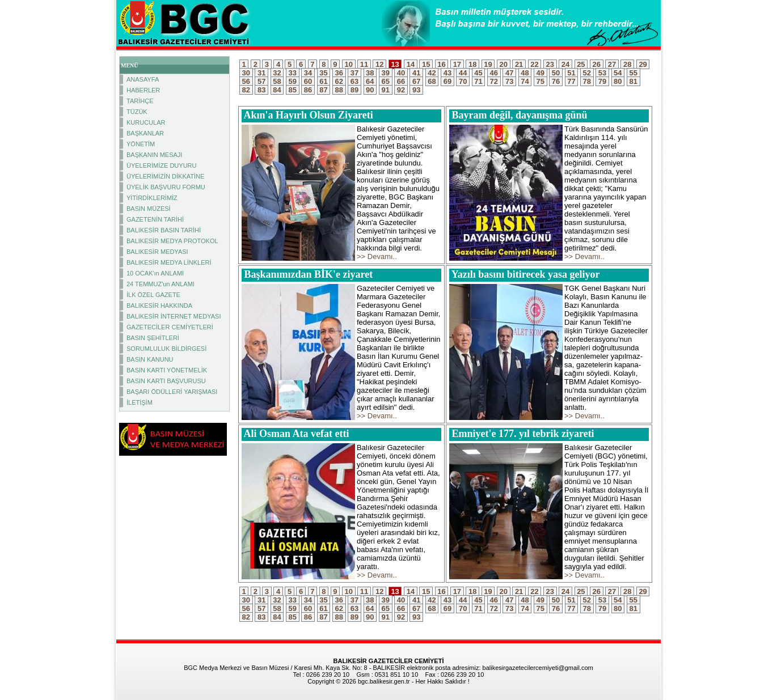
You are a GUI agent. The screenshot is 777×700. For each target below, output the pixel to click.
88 (339, 90)
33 (293, 73)
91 (386, 90)
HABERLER (143, 90)
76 (556, 81)
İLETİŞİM (140, 402)
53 (602, 73)
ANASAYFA (143, 79)
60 (308, 81)
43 (447, 73)
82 (246, 90)
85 (293, 90)
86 (308, 90)
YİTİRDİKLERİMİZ (152, 198)
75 (540, 81)
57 (261, 81)
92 (401, 90)
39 (386, 73)
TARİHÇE (140, 101)
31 (261, 73)
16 (442, 64)
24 (565, 64)
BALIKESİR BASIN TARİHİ (164, 230)
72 (494, 81)
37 (354, 73)
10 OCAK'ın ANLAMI (155, 273)
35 (324, 73)
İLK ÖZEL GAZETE (153, 295)
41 (416, 73)
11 (364, 64)
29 (643, 64)
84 (277, 90)
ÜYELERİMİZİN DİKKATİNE (165, 176)
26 (597, 64)
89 (354, 90)
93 (416, 90)
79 (602, 81)
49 (540, 73)
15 (426, 64)
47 (509, 73)
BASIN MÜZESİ (149, 209)
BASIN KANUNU (150, 359)
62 (339, 81)
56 (246, 81)
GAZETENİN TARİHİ (155, 219)
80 (618, 81)
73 (509, 81)
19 (488, 64)
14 (411, 64)
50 (556, 73)
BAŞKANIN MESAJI (154, 155)
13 (395, 64)
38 (370, 73)
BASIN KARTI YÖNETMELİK (167, 370)
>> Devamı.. (377, 256)
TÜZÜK (137, 112)
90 (370, 90)
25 (581, 64)
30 (246, 73)
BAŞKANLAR (145, 133)
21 (519, 64)
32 (277, 73)
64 (370, 81)
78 (587, 81)
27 (612, 64)
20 (504, 64)
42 (432, 73)
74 (525, 81)
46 (494, 73)
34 (308, 73)
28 (627, 64)
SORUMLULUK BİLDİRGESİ (166, 349)
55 (634, 73)
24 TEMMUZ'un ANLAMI (161, 284)
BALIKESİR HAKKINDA (159, 306)
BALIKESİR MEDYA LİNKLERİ (169, 262)
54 (618, 73)
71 (479, 81)
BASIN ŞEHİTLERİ (153, 338)
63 (354, 81)
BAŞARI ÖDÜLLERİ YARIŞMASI (172, 392)
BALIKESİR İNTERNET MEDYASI (174, 316)
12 (379, 64)
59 (293, 81)
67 (416, 81)
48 (525, 73)
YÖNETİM (141, 144)
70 (463, 81)
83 (261, 90)
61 (324, 81)
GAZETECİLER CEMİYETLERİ (170, 327)
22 (535, 64)
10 (349, 64)
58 (277, 81)
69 (447, 81)
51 (572, 73)
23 (550, 64)
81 (634, 81)
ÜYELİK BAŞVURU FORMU (166, 187)
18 (472, 64)
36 (339, 73)
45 (479, 73)
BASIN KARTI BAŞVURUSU (166, 381)
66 (401, 81)
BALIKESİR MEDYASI (157, 252)
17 (457, 64)
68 (432, 81)
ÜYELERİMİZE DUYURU (161, 166)
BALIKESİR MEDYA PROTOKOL (172, 241)
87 (324, 90)
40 (401, 73)
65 (386, 81)
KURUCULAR (146, 122)
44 (463, 73)
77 (572, 81)
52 (587, 73)
